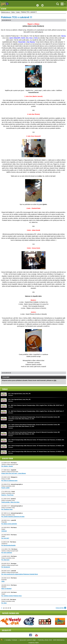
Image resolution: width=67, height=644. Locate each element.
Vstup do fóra (60, 608)
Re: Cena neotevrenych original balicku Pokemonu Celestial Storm (20, 574)
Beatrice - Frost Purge (7, 495)
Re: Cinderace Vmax (7, 509)
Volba (3, 581)
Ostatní (3, 529)
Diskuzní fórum (7, 459)
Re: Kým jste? (5, 538)
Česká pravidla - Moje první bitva (10, 502)
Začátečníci (4, 544)
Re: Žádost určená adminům (9, 524)
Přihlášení (38, 4)
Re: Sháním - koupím (7, 466)
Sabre (37, 643)
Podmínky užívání (43, 640)
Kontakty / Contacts (11, 640)
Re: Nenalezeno (6, 567)
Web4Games (60, 640)
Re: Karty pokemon (7, 553)
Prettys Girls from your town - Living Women (14, 473)
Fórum (42, 4)
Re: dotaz (4, 603)
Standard (4, 587)
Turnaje (5, 389)
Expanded (4, 580)
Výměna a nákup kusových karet (10, 464)
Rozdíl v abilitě (5, 488)
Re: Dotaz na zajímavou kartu (9, 481)
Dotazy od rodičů (6, 479)
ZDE (55, 380)
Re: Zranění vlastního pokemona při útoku (13, 517)
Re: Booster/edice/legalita (8, 545)
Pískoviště (4, 522)
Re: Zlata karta (5, 560)
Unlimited (4, 531)
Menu (62, 4)
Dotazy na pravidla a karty (8, 486)
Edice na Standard (6, 589)
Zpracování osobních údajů (28, 640)
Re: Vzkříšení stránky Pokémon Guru (12, 596)
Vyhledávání (58, 4)
